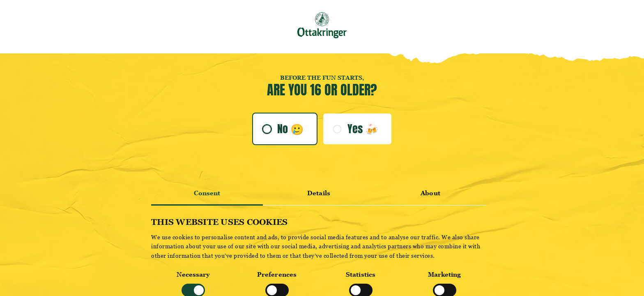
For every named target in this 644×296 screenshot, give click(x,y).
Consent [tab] (207, 193)
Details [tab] (319, 193)
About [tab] (430, 193)
